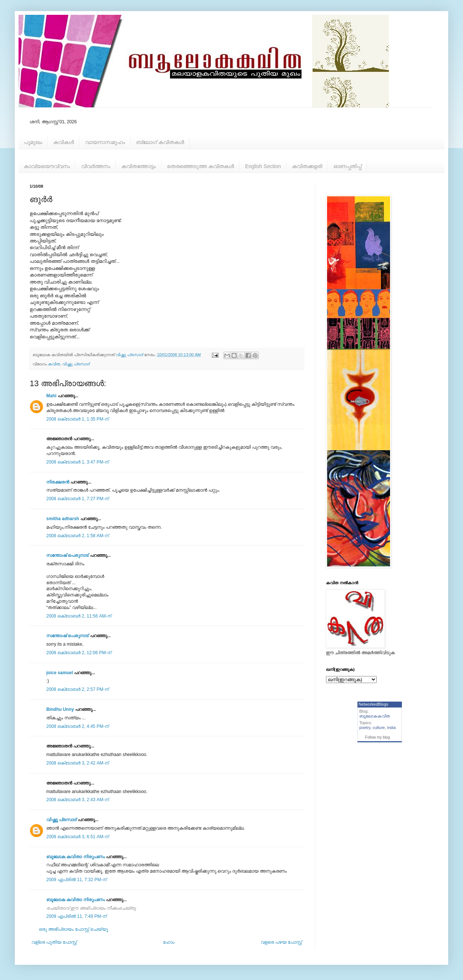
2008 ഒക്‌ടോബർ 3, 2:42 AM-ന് (78, 763)
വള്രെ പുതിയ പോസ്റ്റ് (54, 942)
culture (379, 728)
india (391, 728)
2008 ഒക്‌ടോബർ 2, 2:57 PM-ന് (78, 689)
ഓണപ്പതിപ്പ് (347, 166)
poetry (365, 728)
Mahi (51, 396)
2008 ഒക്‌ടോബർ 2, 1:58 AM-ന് (78, 536)
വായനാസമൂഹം (105, 142)
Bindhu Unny (60, 709)
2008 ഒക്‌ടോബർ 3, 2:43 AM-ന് (78, 800)
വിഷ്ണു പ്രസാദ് (76, 364)
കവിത (54, 364)
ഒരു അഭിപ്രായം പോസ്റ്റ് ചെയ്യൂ (74, 929)
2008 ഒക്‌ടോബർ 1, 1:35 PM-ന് (78, 419)
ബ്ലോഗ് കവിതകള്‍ (160, 142)
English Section (263, 166)
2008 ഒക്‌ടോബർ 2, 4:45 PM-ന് (78, 726)
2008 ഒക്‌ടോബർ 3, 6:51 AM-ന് (78, 837)
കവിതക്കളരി (307, 166)
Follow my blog (378, 737)
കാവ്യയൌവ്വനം (47, 166)
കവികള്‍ (64, 142)
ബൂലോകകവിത (375, 716)
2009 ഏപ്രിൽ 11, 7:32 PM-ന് (76, 880)
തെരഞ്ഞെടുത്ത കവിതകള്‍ (201, 166)
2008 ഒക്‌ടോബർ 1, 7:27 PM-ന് (78, 499)
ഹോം (169, 942)
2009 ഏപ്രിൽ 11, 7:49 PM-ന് (76, 916)
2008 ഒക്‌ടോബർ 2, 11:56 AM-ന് (79, 616)
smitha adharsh (63, 519)
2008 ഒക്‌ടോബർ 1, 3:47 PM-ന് (78, 462)
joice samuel (60, 673)
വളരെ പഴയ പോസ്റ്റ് (281, 942)
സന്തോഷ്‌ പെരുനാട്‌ (68, 555)
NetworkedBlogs (373, 704)
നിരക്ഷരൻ (58, 482)
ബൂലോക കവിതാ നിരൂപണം (76, 857)
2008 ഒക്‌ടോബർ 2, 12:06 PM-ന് (79, 653)
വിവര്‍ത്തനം (96, 166)
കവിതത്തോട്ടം (139, 166)
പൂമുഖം (33, 142)
